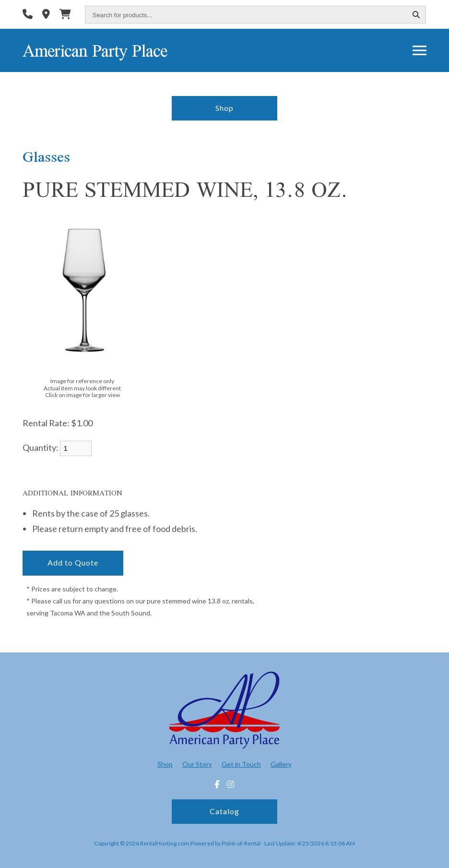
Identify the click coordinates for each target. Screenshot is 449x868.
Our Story (197, 764)
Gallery (281, 764)
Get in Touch (241, 764)
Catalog (224, 811)
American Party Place (95, 50)
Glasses (46, 157)
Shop (224, 108)
